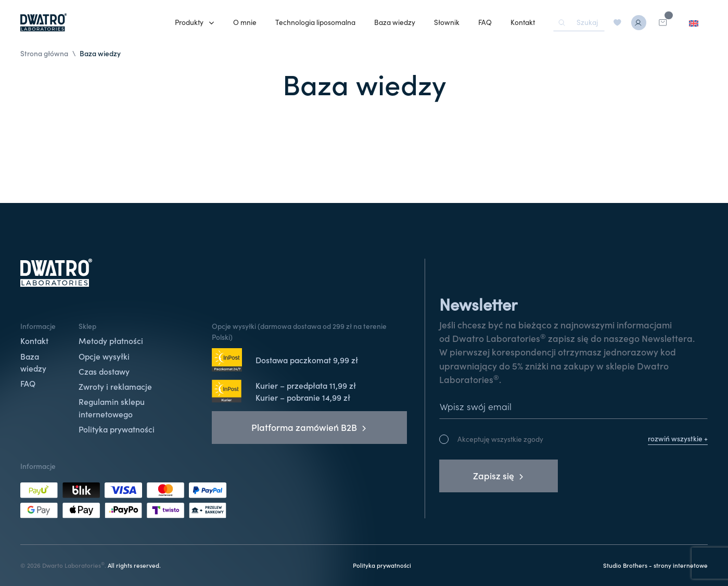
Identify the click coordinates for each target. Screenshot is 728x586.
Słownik (447, 22)
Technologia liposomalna (315, 22)
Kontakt (523, 22)
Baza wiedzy (395, 22)
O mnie (245, 22)
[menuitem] (694, 23)
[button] (195, 23)
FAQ (485, 22)
